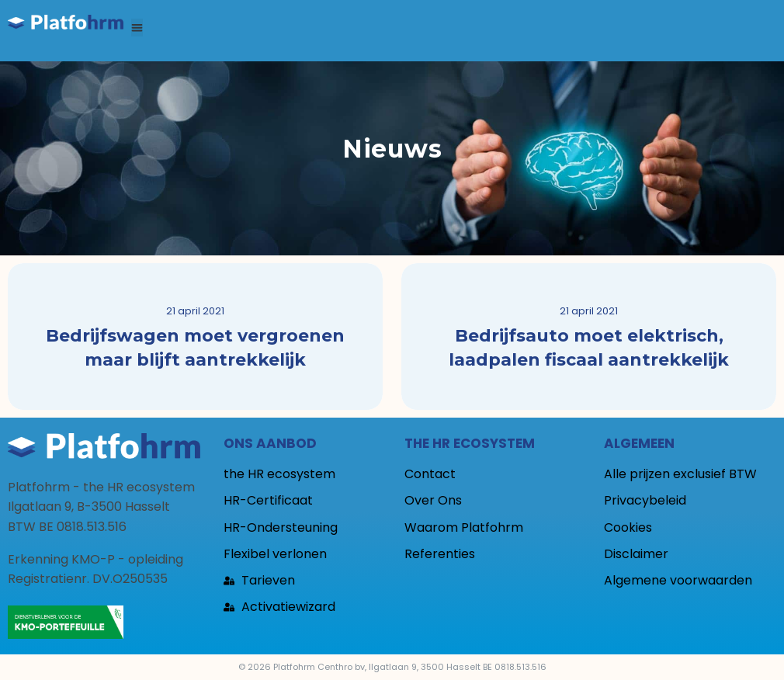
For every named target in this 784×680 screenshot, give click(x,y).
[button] (137, 28)
